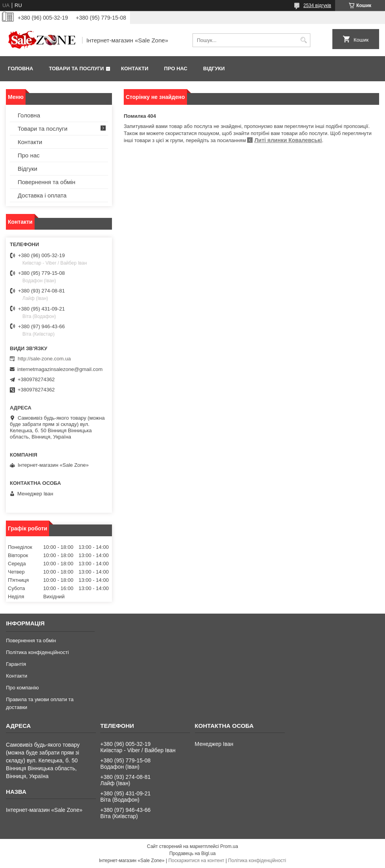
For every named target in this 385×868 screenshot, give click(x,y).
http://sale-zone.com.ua (44, 359)
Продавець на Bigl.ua (192, 853)
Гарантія (16, 664)
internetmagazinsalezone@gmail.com (60, 369)
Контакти (135, 69)
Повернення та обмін (47, 182)
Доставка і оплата (42, 195)
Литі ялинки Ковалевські (288, 140)
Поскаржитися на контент (196, 861)
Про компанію (22, 688)
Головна (20, 69)
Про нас (176, 69)
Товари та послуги (76, 69)
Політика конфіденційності (37, 652)
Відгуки (214, 69)
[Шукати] (303, 40)
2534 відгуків (317, 5)
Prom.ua (229, 846)
